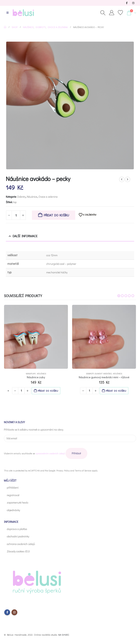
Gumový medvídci (103, 374)
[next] (128, 179)
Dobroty (21, 197)
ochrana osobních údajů (21, 545)
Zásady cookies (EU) (18, 552)
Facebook (7, 613)
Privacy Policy (63, 471)
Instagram (14, 613)
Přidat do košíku (56, 215)
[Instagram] (133, 3)
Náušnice (32, 197)
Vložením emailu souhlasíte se (34, 454)
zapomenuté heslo (17, 503)
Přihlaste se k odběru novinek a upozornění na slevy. (34, 430)
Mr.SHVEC (64, 635)
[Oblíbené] (120, 13)
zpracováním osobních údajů (50, 454)
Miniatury (31, 374)
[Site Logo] (23, 13)
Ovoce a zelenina (48, 197)
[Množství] (16, 215)
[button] (7, 13)
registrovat (13, 496)
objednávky (13, 511)
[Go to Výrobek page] (36, 337)
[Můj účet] (112, 13)
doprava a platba (17, 530)
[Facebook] (127, 3)
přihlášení (13, 488)
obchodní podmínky (18, 537)
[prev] (122, 179)
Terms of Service (83, 471)
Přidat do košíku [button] (48, 391)
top (15, 202)
